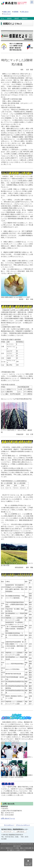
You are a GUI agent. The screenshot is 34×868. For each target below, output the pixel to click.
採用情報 (16, 12)
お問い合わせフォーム (8, 818)
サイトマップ (7, 14)
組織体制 (9, 18)
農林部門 (17, 18)
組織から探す (7, 12)
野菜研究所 (25, 18)
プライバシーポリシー (23, 825)
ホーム (3, 18)
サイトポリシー (9, 825)
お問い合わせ (25, 12)
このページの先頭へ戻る (28, 864)
